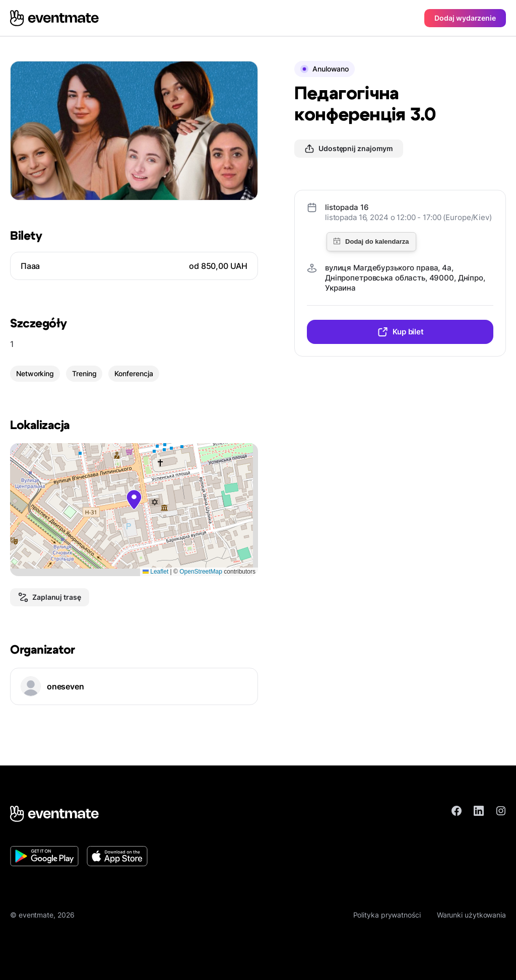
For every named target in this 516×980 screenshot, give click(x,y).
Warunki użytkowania (471, 915)
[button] (134, 500)
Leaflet (155, 572)
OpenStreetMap (201, 572)
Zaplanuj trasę (50, 597)
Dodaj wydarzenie (465, 18)
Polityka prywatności (387, 915)
